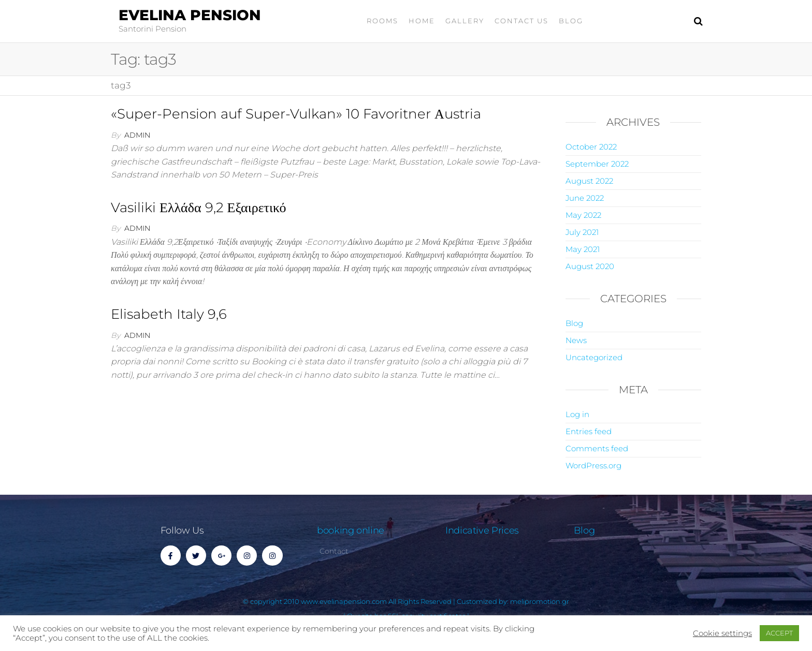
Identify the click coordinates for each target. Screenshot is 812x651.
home (422, 21)
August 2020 (590, 266)
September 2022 (597, 164)
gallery (465, 21)
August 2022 (589, 181)
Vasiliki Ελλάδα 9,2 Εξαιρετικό (199, 208)
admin (137, 135)
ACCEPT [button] (779, 633)
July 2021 (582, 232)
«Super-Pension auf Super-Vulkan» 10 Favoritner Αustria (296, 114)
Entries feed (589, 431)
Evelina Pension (190, 15)
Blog (571, 21)
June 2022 (585, 198)
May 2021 (583, 249)
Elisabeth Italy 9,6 (169, 314)
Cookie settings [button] (722, 633)
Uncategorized (594, 357)
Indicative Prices (482, 530)
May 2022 (583, 215)
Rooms (382, 21)
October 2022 (591, 147)
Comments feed (597, 448)
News (576, 340)
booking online (351, 530)
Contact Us (521, 21)
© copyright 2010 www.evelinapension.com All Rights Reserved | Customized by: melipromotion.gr (406, 601)
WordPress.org (593, 465)
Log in (577, 414)
